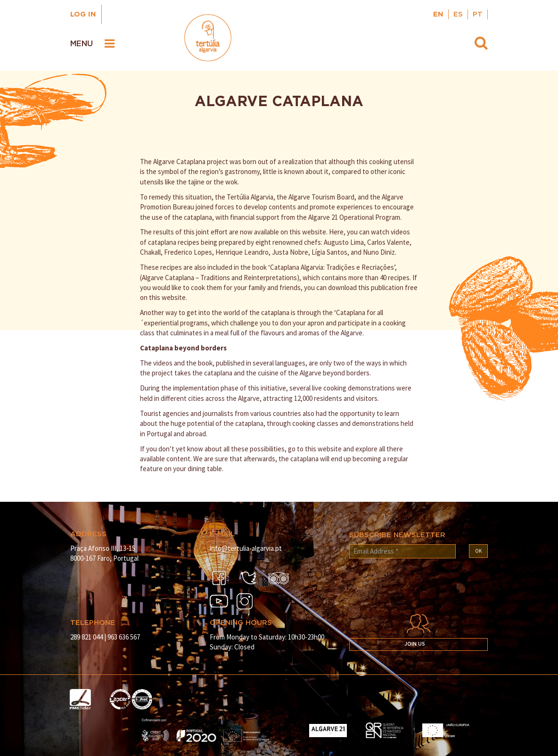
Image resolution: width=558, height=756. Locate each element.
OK (478, 551)
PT (478, 14)
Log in (83, 14)
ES (458, 14)
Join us (415, 644)
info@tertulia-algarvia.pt (246, 548)
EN (438, 14)
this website (323, 449)
